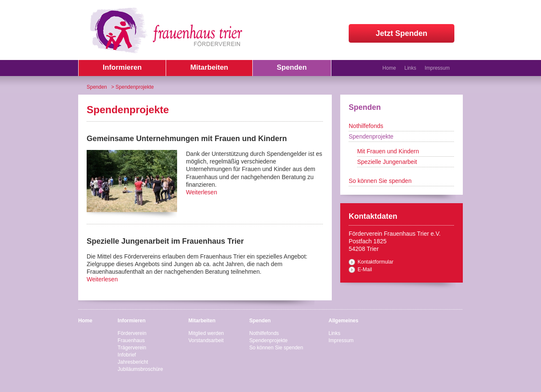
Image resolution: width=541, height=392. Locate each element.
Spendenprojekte (371, 136)
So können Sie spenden (380, 181)
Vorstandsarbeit (206, 340)
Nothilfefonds (366, 126)
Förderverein (132, 333)
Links (410, 68)
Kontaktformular (376, 262)
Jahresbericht (133, 362)
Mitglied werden (206, 333)
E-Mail (365, 269)
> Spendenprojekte (133, 87)
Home (389, 68)
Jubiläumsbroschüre (140, 369)
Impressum (437, 68)
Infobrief (127, 355)
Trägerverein (132, 348)
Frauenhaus (131, 340)
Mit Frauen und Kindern (388, 151)
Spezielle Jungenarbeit (387, 162)
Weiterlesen (202, 192)
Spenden (97, 87)
